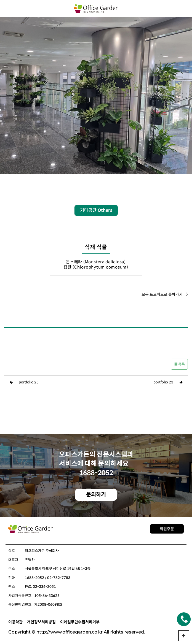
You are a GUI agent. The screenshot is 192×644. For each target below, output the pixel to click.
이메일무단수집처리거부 (80, 622)
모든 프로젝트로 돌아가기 (165, 294)
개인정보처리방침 (41, 622)
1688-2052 (96, 473)
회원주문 (167, 529)
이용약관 (15, 622)
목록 (179, 364)
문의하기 (96, 495)
